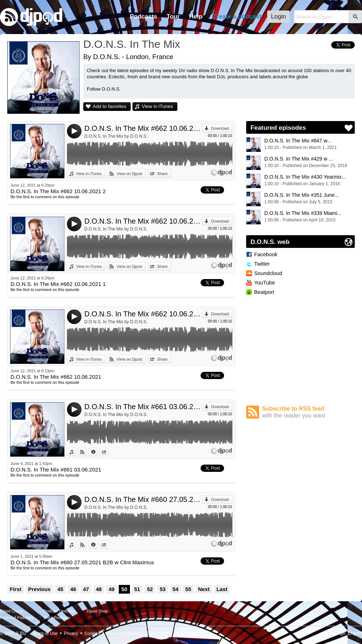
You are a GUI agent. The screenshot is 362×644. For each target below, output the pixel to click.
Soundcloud (268, 273)
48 (99, 589)
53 (163, 589)
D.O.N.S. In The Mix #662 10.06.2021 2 (143, 128)
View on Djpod (129, 174)
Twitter (262, 264)
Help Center (186, 633)
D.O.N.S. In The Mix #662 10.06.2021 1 (143, 221)
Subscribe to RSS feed (308, 412)
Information (97, 452)
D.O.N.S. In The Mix (132, 44)
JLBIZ (21, 633)
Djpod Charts (12, 611)
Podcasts (143, 16)
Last (222, 589)
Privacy (71, 633)
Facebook (266, 254)
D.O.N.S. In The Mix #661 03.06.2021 (143, 407)
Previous (39, 589)
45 (60, 589)
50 (124, 589)
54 (176, 589)
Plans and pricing (123, 633)
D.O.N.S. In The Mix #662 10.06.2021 (143, 314)
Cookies (92, 633)
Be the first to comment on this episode (45, 197)
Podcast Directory (59, 611)
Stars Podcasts (57, 618)
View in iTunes (157, 106)
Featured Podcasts (17, 618)
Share (162, 174)
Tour (173, 16)
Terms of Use (45, 633)
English (355, 633)
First (16, 589)
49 (111, 589)
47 (86, 589)
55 (188, 589)
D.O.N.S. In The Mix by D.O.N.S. (116, 136)
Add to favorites (110, 106)
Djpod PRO (157, 633)
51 (137, 589)
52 (150, 589)
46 (73, 589)
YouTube (265, 283)
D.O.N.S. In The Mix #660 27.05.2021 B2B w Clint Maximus (143, 499)
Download (220, 128)
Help (196, 16)
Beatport (264, 292)
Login (278, 16)
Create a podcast (237, 16)
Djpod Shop (97, 611)
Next (204, 589)
